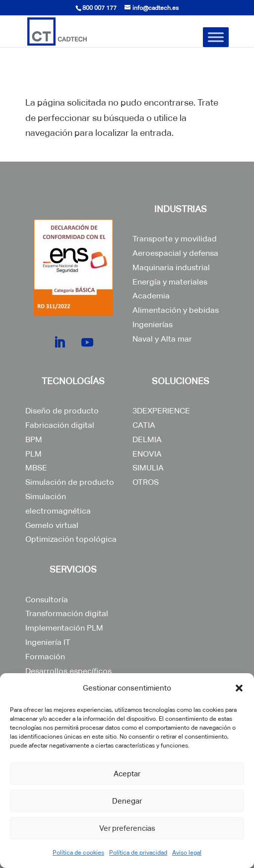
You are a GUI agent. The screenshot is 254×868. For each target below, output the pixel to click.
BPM (34, 439)
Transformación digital (67, 613)
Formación (45, 657)
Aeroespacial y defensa (175, 253)
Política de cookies (78, 853)
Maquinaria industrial (171, 267)
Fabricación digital (60, 425)
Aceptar (127, 774)
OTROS (146, 482)
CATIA (144, 425)
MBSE (36, 468)
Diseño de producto (62, 411)
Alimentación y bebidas (176, 310)
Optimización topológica (71, 539)
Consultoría (47, 600)
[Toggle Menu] (216, 37)
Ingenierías (153, 324)
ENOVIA (147, 454)
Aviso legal (187, 853)
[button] (239, 688)
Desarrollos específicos (68, 671)
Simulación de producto (70, 482)
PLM (33, 454)
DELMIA (147, 439)
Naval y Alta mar (162, 339)
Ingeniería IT (48, 642)
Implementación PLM (64, 628)
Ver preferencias (127, 828)
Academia (151, 296)
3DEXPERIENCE (161, 411)
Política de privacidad (138, 853)
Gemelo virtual (52, 525)
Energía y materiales (170, 282)
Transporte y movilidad (175, 239)
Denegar (127, 801)
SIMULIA (148, 468)
